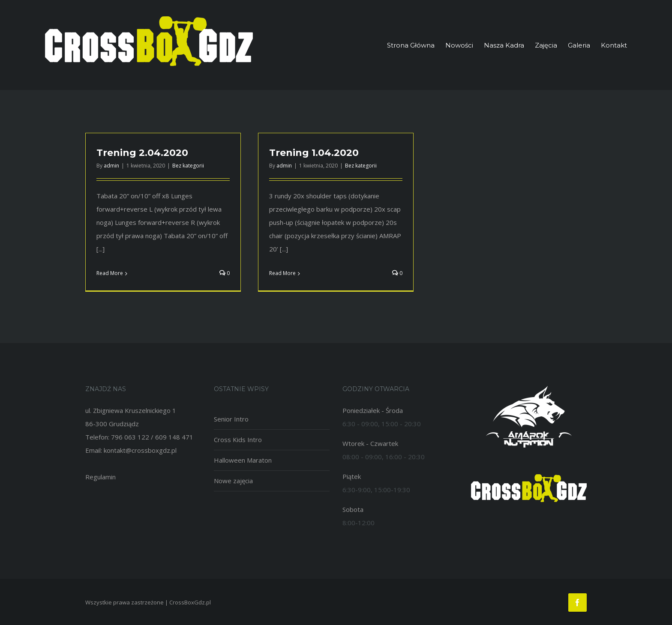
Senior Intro (231, 419)
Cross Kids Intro (238, 440)
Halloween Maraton (243, 460)
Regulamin (100, 477)
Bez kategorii (188, 166)
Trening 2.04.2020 (142, 153)
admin (111, 166)
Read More (110, 273)
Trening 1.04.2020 (314, 153)
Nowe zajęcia (233, 481)
